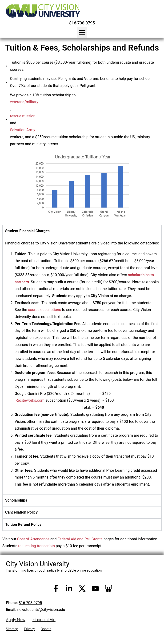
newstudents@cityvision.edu (41, 610)
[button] (82, 32)
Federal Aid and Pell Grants (80, 539)
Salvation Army (23, 130)
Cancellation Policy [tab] (21, 512)
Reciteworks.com (30, 400)
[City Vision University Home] (42, 11)
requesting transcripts (36, 546)
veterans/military (24, 102)
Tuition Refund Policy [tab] (23, 524)
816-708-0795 (30, 603)
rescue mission (23, 116)
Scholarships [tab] (16, 500)
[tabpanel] (82, 365)
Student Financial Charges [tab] (27, 231)
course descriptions (44, 310)
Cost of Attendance (33, 539)
